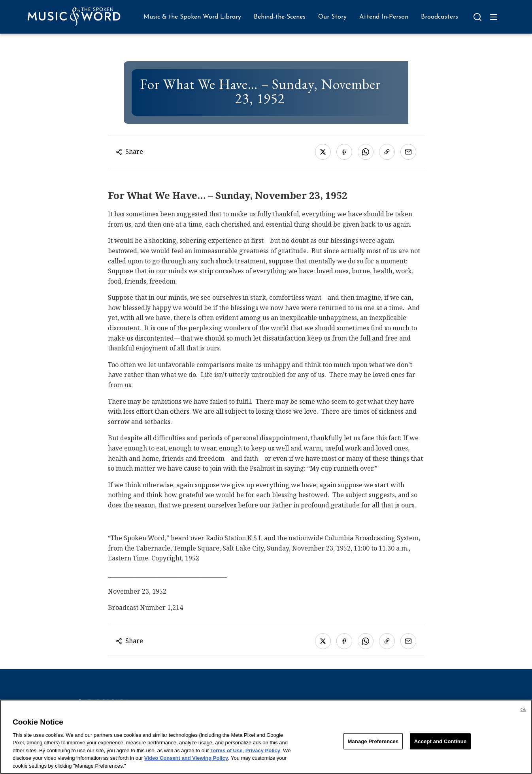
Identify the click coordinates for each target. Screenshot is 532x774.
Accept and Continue (440, 745)
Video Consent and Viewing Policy (186, 762)
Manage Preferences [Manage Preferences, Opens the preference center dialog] (373, 745)
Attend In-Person (384, 17)
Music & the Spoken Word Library (192, 17)
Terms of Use (226, 754)
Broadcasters (440, 17)
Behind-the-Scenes (280, 17)
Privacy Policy (263, 754)
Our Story (332, 17)
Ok (523, 713)
